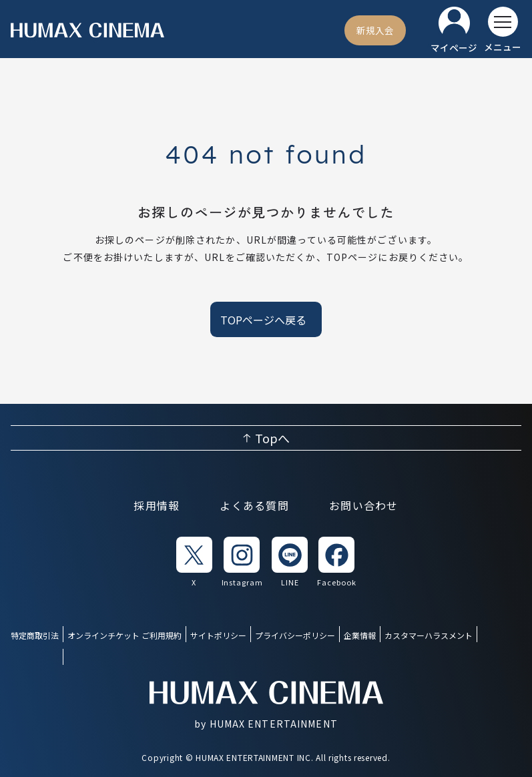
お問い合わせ (364, 505)
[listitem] (194, 562)
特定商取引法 (35, 635)
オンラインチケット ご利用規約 (124, 635)
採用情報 (157, 505)
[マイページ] (454, 30)
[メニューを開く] (503, 30)
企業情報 (360, 635)
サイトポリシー (218, 635)
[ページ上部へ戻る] (266, 438)
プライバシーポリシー (295, 635)
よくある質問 (254, 505)
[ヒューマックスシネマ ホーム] (87, 30)
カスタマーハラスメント (429, 635)
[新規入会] (375, 30)
